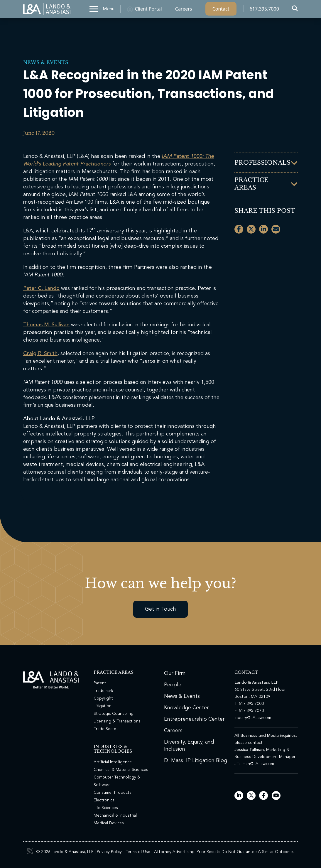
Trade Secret (106, 729)
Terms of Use (138, 852)
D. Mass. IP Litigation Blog (196, 761)
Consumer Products (113, 793)
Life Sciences (106, 808)
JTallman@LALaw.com (254, 764)
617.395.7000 (264, 10)
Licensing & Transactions (117, 721)
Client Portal (148, 10)
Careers (184, 10)
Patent (100, 683)
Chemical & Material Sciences (121, 770)
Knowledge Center (186, 708)
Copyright (103, 698)
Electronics (104, 800)
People (173, 685)
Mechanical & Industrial (115, 815)
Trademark (103, 691)
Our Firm (175, 673)
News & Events (46, 62)
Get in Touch (160, 609)
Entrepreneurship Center (194, 719)
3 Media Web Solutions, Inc (30, 851)
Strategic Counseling (114, 714)
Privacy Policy (109, 852)
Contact (221, 10)
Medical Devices (109, 823)
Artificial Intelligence (113, 762)
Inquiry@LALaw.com (253, 718)
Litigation (103, 706)
